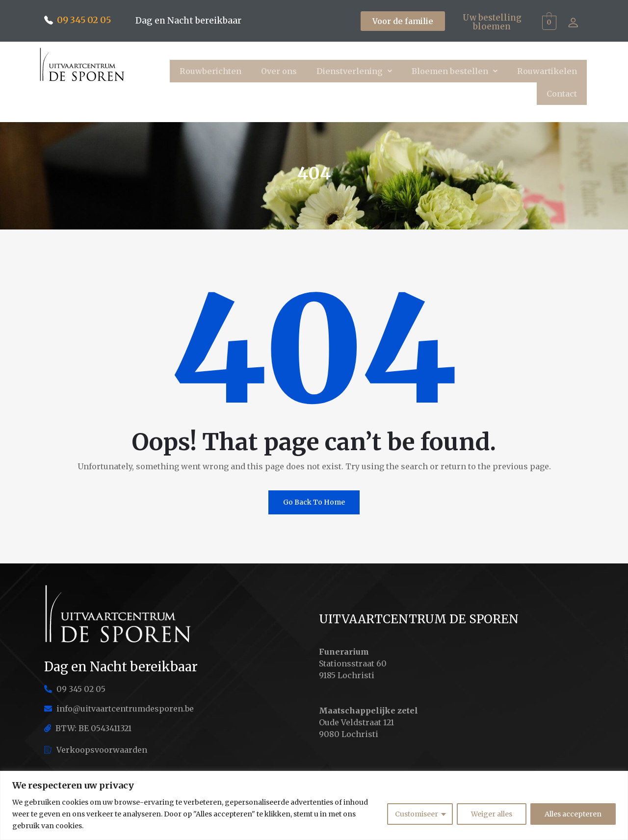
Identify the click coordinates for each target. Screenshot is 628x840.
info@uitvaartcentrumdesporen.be (119, 709)
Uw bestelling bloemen (492, 22)
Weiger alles (492, 814)
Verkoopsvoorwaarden (96, 750)
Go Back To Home (314, 502)
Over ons (279, 71)
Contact (562, 94)
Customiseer (417, 814)
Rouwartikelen (547, 71)
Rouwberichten (210, 71)
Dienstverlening (354, 71)
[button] (354, 71)
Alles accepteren (573, 814)
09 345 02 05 (84, 20)
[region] (314, 805)
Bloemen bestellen (455, 71)
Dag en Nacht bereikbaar (189, 20)
